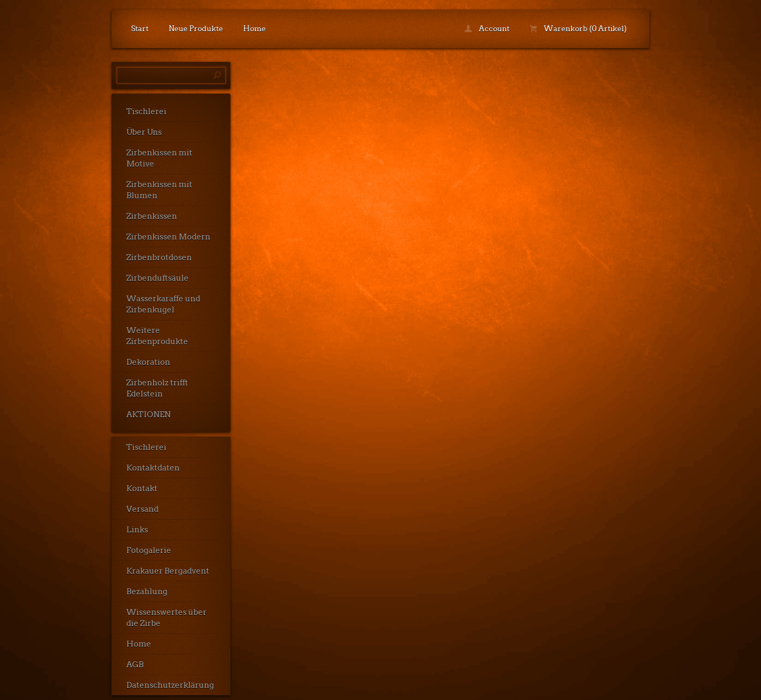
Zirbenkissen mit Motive (159, 158)
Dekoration (148, 362)
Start (140, 29)
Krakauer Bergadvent (168, 571)
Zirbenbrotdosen (159, 257)
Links (137, 530)
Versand (142, 509)
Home (254, 29)
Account (487, 29)
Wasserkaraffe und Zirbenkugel (163, 304)
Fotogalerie (149, 550)
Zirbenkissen (152, 216)
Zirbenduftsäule (157, 278)
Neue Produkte (196, 29)
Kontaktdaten (153, 468)
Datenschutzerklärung (170, 685)
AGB (135, 665)
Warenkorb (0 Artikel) (578, 29)
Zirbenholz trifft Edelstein (157, 388)
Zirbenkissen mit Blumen (159, 190)
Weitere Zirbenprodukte (157, 336)
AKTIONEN (149, 415)
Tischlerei (146, 112)
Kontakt (142, 489)
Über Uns (144, 132)
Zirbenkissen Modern (168, 237)
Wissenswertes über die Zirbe (166, 618)
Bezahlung (147, 592)
